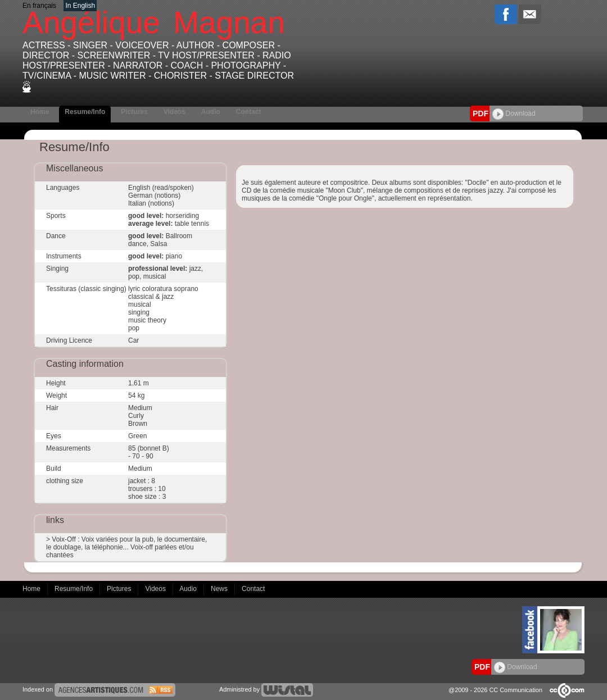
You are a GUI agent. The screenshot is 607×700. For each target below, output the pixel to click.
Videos (175, 112)
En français (39, 6)
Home (40, 112)
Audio (211, 112)
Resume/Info (85, 112)
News (220, 589)
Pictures (134, 112)
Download (514, 113)
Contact (249, 112)
